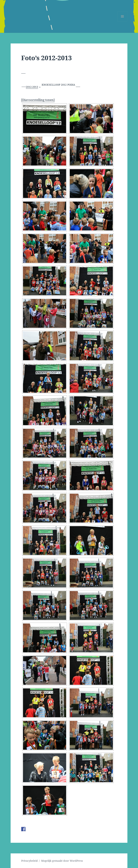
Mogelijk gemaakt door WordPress (62, 861)
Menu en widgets (122, 21)
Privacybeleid (29, 861)
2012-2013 (32, 87)
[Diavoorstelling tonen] (38, 100)
